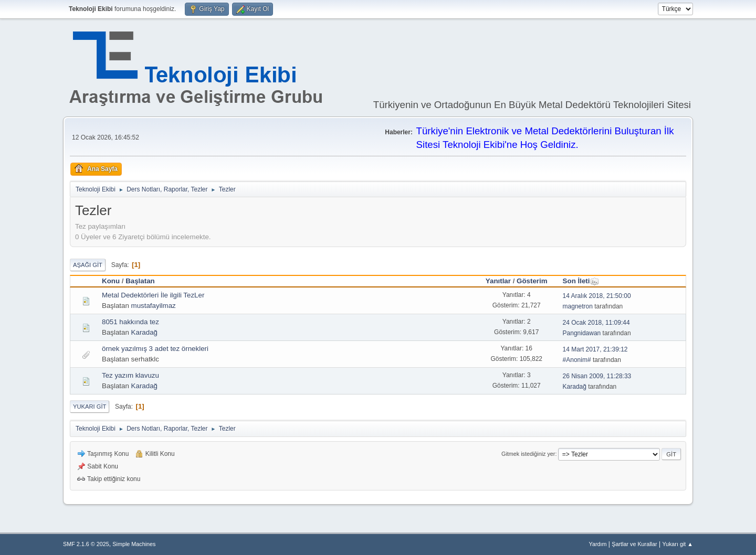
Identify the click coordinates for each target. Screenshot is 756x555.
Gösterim (532, 281)
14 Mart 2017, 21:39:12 (595, 349)
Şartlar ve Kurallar (634, 544)
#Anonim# (577, 360)
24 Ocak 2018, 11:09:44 (596, 323)
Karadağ (144, 332)
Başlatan (140, 281)
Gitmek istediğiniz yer (528, 454)
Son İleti (581, 281)
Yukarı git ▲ (678, 544)
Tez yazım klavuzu (130, 375)
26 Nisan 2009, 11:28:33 (597, 376)
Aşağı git (88, 265)
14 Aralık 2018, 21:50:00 (597, 296)
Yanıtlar (498, 281)
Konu (111, 281)
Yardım (598, 544)
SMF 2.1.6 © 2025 (86, 544)
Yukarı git (90, 407)
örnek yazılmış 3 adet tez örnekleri (155, 349)
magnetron (578, 306)
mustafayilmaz (154, 306)
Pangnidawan (582, 333)
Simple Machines (134, 544)
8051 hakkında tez (130, 322)
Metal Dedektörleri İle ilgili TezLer (153, 295)
